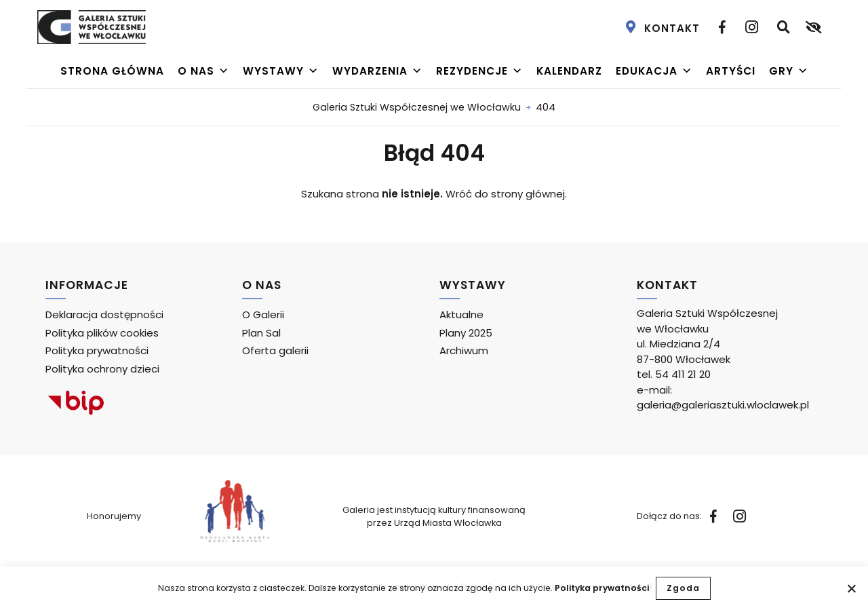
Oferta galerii (275, 350)
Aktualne (461, 314)
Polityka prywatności (602, 588)
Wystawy (281, 71)
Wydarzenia (377, 71)
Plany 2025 (466, 333)
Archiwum (464, 350)
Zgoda (683, 588)
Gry (789, 71)
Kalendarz (569, 71)
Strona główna (112, 71)
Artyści (731, 71)
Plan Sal (261, 333)
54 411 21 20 (683, 374)
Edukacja (654, 71)
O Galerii (263, 314)
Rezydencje (479, 71)
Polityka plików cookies (102, 333)
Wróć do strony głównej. (506, 194)
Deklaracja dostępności (104, 314)
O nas (203, 71)
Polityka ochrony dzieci (102, 369)
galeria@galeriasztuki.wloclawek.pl (723, 405)
